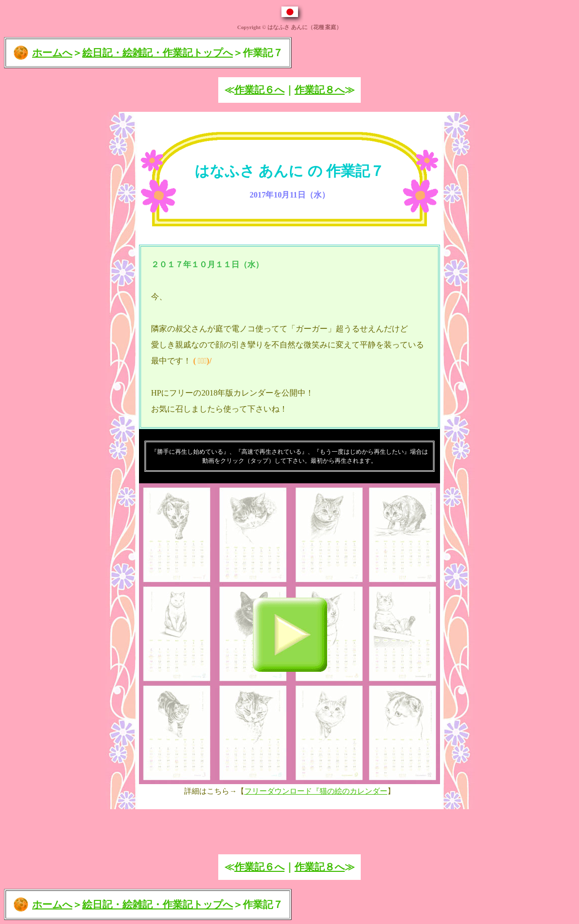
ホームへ (52, 53)
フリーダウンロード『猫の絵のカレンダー (316, 791)
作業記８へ (320, 90)
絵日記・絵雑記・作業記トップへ (158, 53)
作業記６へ (259, 90)
